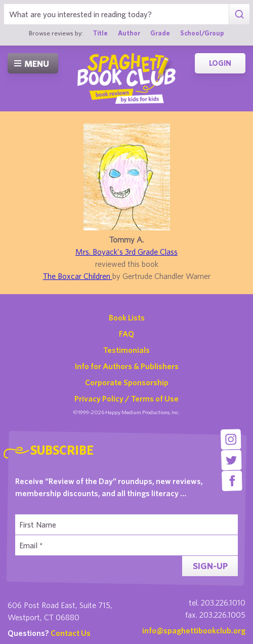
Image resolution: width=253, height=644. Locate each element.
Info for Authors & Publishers (127, 366)
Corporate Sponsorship (127, 382)
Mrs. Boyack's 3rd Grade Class (126, 252)
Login (220, 63)
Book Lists (127, 317)
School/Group (202, 33)
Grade (160, 33)
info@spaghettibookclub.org (194, 630)
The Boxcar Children (78, 276)
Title (100, 33)
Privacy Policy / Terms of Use (126, 398)
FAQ (126, 334)
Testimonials (126, 350)
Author (129, 33)
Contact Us (71, 633)
